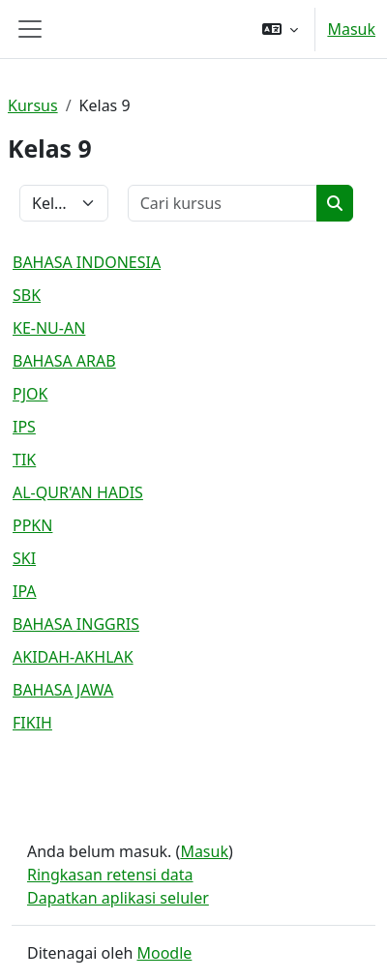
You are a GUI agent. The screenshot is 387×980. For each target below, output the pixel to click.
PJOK (30, 394)
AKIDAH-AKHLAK (73, 657)
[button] (280, 29)
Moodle (164, 953)
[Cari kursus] (223, 203)
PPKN (32, 525)
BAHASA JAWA (63, 690)
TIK (24, 460)
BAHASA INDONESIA (87, 262)
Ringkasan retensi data (110, 875)
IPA (25, 591)
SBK (27, 295)
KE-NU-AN (49, 328)
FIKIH (32, 723)
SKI (24, 558)
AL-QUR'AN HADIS (78, 492)
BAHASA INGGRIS (76, 624)
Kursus (33, 105)
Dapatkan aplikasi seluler (118, 898)
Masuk (351, 29)
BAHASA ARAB (64, 361)
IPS (24, 427)
